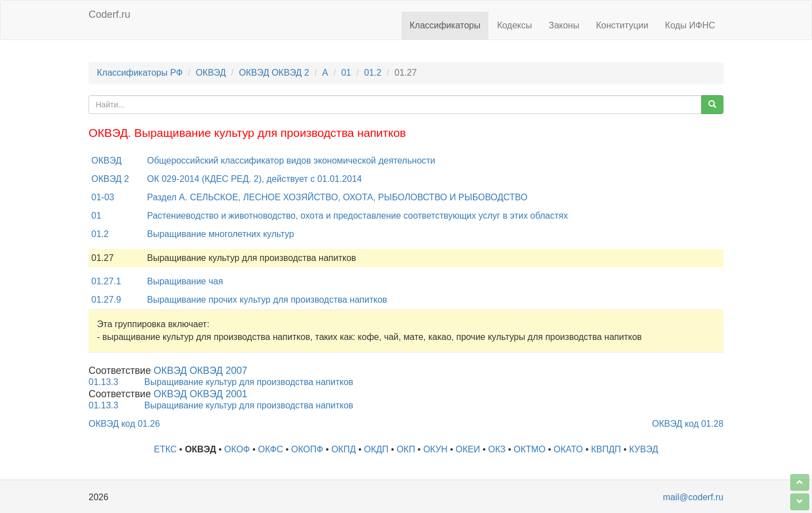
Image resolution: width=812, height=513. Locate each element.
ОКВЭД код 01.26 (124, 424)
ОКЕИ (468, 449)
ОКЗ (497, 449)
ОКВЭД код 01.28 (688, 424)
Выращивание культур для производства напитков (249, 382)
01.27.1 (106, 281)
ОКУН (436, 449)
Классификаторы (445, 25)
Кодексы (514, 25)
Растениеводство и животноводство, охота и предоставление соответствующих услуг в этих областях (358, 216)
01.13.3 (103, 382)
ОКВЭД (211, 73)
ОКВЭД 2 (110, 179)
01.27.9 (106, 300)
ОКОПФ (307, 449)
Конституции (622, 25)
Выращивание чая (185, 281)
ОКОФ (237, 449)
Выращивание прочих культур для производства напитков (267, 300)
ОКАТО (568, 449)
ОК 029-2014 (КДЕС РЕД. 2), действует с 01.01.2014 (255, 179)
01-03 (103, 197)
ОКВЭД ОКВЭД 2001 (200, 394)
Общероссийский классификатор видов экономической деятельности (291, 161)
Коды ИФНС (690, 25)
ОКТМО (529, 449)
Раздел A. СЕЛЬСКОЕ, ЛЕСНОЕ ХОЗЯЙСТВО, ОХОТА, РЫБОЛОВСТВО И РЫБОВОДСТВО (337, 197)
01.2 (373, 73)
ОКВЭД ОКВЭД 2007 (200, 371)
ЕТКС (165, 449)
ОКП (406, 449)
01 (346, 73)
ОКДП (376, 449)
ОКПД (344, 449)
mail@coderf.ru (693, 497)
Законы (564, 25)
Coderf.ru (109, 14)
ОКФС (270, 449)
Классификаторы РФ (140, 73)
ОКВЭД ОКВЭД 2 (274, 73)
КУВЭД (644, 449)
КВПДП (606, 449)
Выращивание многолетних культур (221, 234)
